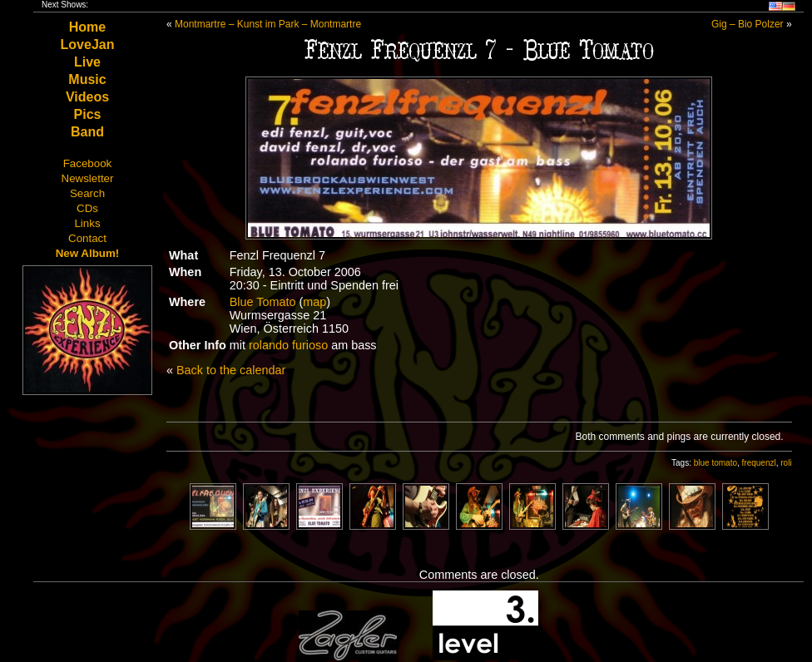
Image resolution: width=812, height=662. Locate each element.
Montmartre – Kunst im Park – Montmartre (268, 24)
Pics (88, 114)
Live (87, 62)
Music (87, 79)
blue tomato (715, 463)
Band (87, 132)
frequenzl (759, 463)
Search (87, 193)
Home (87, 27)
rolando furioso (288, 345)
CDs (87, 208)
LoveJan (88, 44)
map (314, 302)
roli (786, 463)
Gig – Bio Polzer (748, 24)
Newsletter (88, 178)
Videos (87, 97)
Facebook (88, 163)
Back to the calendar (231, 370)
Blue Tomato (263, 302)
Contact (87, 238)
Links (87, 223)
